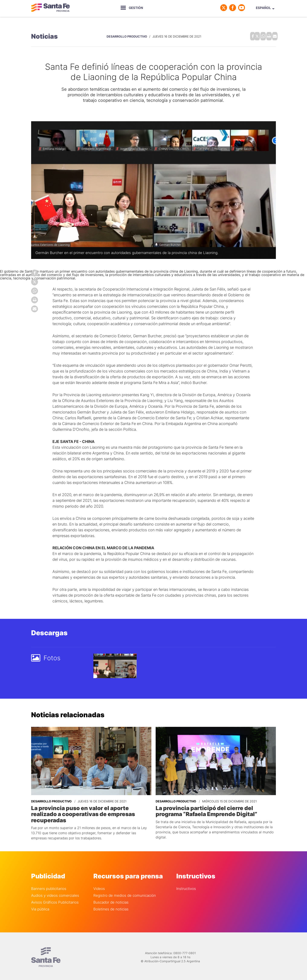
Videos (99, 885)
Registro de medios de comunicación (125, 892)
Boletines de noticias (111, 906)
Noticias (44, 35)
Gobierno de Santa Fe (50, 8)
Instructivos (186, 885)
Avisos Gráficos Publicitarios (55, 899)
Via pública (40, 906)
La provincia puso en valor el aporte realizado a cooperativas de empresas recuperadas (91, 809)
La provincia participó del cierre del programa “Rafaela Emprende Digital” (214, 809)
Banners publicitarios (49, 885)
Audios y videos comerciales (55, 892)
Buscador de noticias (111, 899)
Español (263, 8)
